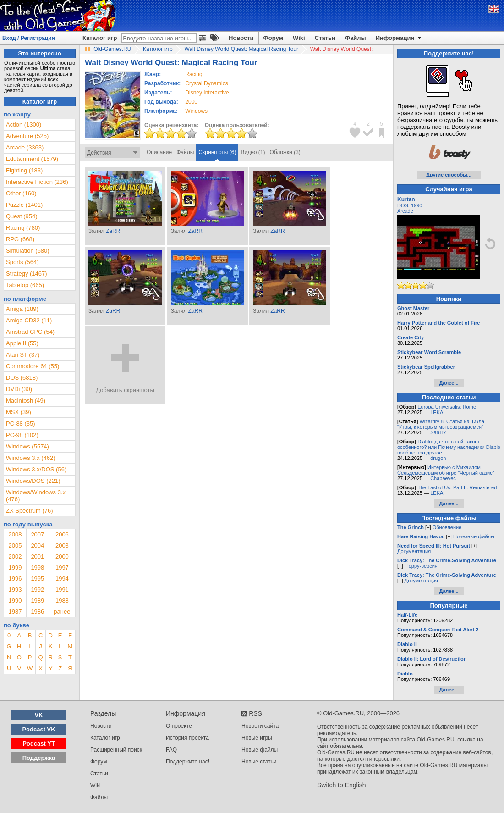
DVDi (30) (19, 389)
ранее (62, 611)
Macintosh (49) (26, 401)
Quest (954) (22, 216)
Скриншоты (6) (217, 152)
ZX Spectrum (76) (30, 511)
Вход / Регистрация (29, 38)
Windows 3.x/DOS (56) (36, 469)
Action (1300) (24, 124)
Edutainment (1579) (32, 159)
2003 (62, 545)
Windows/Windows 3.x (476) (36, 496)
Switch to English (342, 785)
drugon (438, 458)
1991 (62, 589)
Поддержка (39, 758)
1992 (37, 589)
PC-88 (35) (21, 423)
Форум (273, 38)
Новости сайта (260, 726)
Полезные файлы (474, 536)
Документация (414, 551)
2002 (15, 556)
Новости (241, 38)
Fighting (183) (24, 170)
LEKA (437, 412)
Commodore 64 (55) (33, 366)
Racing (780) (23, 228)
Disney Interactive (207, 93)
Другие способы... (449, 175)
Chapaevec (443, 478)
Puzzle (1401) (24, 205)
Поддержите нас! (188, 762)
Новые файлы (260, 750)
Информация (399, 38)
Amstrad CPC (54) (30, 332)
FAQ (171, 750)
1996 (15, 578)
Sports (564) (22, 262)
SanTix (438, 432)
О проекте (179, 726)
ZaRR (113, 231)
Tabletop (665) (25, 285)
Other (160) (21, 193)
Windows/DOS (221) (33, 481)
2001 (37, 556)
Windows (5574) (27, 446)
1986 (37, 611)
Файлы (356, 38)
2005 (15, 545)
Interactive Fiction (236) (37, 182)
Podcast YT (39, 744)
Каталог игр (100, 38)
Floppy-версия (421, 566)
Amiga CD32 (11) (29, 320)
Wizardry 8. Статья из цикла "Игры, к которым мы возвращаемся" (441, 424)
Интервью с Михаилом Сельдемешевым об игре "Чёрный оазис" (446, 470)
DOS (403, 205)
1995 (37, 578)
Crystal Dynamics (206, 83)
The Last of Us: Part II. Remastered (457, 487)
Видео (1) (253, 152)
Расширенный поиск (116, 750)
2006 (62, 534)
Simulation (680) (28, 251)
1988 (62, 600)
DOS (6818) (22, 378)
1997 (62, 567)
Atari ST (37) (23, 355)
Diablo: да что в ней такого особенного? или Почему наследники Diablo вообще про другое (449, 447)
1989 (37, 600)
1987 (15, 611)
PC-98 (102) (22, 435)
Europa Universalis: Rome (447, 407)
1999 (15, 567)
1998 (37, 567)
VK (39, 715)
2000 (191, 102)
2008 (15, 534)
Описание (159, 152)
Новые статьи (259, 762)
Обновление (447, 527)
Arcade (405, 211)
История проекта (187, 738)
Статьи (325, 38)
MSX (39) (19, 412)
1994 (62, 578)
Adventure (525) (27, 136)
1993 (15, 589)
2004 (37, 545)
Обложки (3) (285, 152)
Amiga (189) (22, 309)
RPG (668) (20, 239)
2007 (37, 534)
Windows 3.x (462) (31, 458)
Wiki (299, 38)
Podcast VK (38, 729)
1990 (15, 600)
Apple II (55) (22, 343)
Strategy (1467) (27, 274)
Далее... (449, 383)
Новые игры (257, 738)
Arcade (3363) (25, 147)
